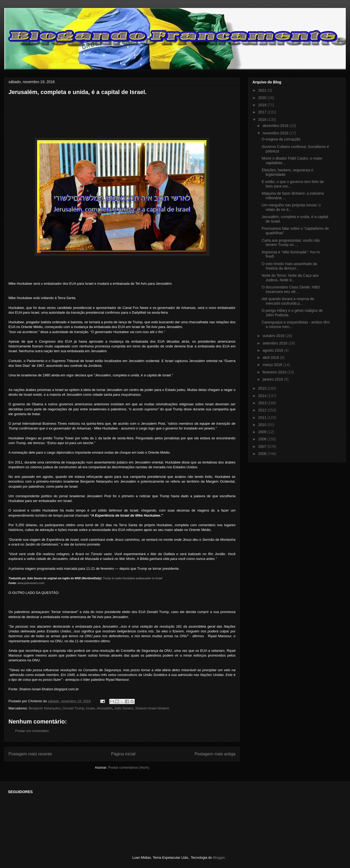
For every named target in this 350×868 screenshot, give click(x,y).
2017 (263, 112)
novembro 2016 (276, 133)
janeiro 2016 (273, 379)
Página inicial (123, 754)
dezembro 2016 (276, 126)
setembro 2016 (275, 343)
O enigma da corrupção (281, 139)
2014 (263, 396)
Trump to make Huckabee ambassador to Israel (133, 578)
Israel (90, 708)
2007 (263, 446)
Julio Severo (124, 708)
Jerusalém (104, 708)
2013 (263, 403)
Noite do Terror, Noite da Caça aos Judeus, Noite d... (290, 278)
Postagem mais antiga (215, 754)
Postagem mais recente (30, 754)
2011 (263, 418)
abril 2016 (271, 358)
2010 (263, 425)
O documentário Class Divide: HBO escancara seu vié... (291, 289)
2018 (263, 105)
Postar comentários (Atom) (129, 767)
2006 (263, 454)
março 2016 (273, 365)
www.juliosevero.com (31, 583)
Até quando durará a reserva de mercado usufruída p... (288, 301)
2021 (263, 90)
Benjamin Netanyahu (45, 708)
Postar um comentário (32, 731)
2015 (263, 388)
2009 (263, 432)
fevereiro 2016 (275, 372)
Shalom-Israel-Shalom (152, 708)
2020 (263, 98)
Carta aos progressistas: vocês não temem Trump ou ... (291, 243)
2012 (263, 410)
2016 (263, 120)
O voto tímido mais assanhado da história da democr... (289, 266)
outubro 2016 (274, 336)
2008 (263, 439)
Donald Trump (73, 708)
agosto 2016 (273, 350)
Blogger (219, 858)
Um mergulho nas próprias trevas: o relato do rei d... (291, 207)
